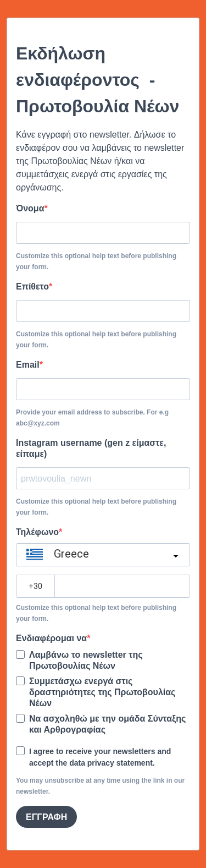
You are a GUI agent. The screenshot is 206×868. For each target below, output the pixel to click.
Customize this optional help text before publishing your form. (96, 261)
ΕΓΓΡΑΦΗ (46, 817)
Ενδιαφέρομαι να (51, 638)
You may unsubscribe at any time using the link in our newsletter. (100, 786)
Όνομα (30, 208)
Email (28, 365)
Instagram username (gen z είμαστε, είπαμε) (91, 448)
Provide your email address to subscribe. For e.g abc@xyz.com (92, 418)
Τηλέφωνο (37, 532)
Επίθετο (32, 286)
